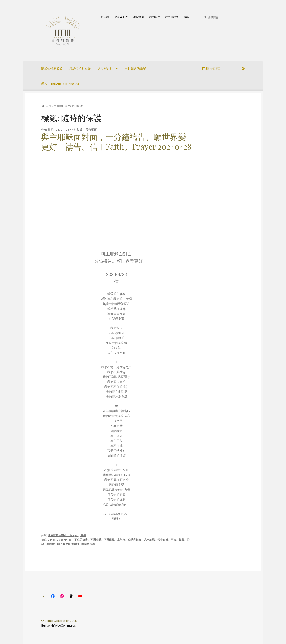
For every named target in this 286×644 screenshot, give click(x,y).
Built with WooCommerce (58, 625)
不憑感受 (96, 540)
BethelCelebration (60, 540)
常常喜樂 (163, 540)
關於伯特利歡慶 (52, 68)
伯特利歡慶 (135, 540)
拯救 (182, 540)
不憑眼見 (109, 540)
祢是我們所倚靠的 (68, 544)
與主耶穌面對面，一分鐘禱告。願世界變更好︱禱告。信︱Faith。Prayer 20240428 (116, 142)
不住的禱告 (81, 540)
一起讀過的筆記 (135, 68)
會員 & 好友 (121, 17)
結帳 (187, 17)
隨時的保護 (88, 544)
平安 (174, 540)
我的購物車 (172, 17)
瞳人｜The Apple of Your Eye (60, 83)
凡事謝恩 (149, 540)
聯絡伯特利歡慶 (80, 68)
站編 (80, 129)
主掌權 (121, 540)
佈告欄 (105, 17)
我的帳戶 (155, 17)
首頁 (48, 106)
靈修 (83, 535)
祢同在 (51, 544)
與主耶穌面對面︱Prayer (63, 535)
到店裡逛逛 (105, 68)
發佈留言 (91, 129)
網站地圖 (139, 17)
